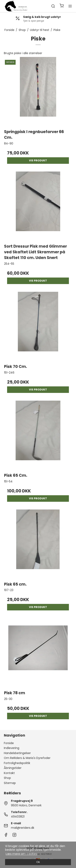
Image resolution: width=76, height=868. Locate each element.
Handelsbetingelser (17, 753)
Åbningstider (13, 768)
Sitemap (10, 783)
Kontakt (9, 773)
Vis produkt (38, 160)
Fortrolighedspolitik (17, 763)
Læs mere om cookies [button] (21, 854)
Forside (9, 743)
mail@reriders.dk (23, 828)
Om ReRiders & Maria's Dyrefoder (27, 758)
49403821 (18, 817)
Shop (7, 778)
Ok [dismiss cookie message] (38, 862)
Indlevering (12, 748)
